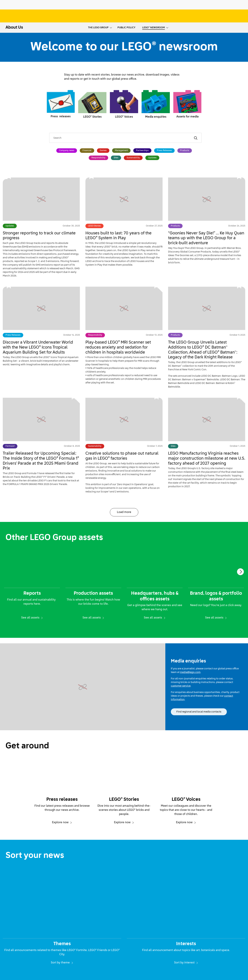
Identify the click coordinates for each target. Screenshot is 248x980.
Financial (87, 151)
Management (121, 151)
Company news (67, 151)
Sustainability (133, 158)
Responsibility (98, 158)
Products (185, 151)
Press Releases (164, 151)
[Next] (240, 572)
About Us (14, 28)
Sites (116, 158)
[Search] (196, 138)
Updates (152, 158)
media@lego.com (190, 672)
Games (103, 151)
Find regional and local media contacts (199, 712)
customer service (181, 686)
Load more (124, 512)
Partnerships (142, 151)
